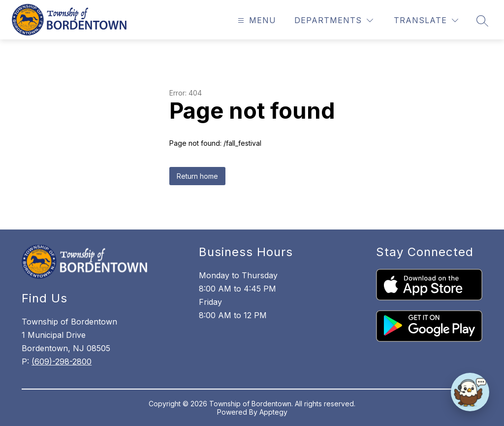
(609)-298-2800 (62, 361)
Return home (197, 176)
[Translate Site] (426, 20)
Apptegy (273, 412)
